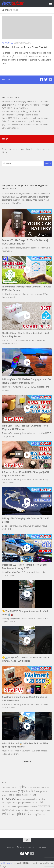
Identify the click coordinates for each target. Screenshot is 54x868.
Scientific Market (9, 111)
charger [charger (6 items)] (38, 787)
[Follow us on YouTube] (50, 79)
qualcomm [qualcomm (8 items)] (36, 799)
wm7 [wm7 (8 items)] (32, 814)
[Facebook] (41, 79)
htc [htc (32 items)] (33, 791)
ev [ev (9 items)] (11, 791)
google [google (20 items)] (22, 791)
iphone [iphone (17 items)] (44, 791)
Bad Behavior (6, 863)
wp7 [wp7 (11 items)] (37, 814)
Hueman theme (41, 847)
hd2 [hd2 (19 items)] (28, 791)
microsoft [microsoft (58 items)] (10, 798)
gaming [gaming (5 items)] (15, 791)
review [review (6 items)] (42, 799)
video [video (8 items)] (21, 807)
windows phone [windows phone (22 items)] (40, 810)
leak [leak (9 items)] (11, 795)
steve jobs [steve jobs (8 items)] (30, 803)
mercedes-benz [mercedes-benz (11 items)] (29, 795)
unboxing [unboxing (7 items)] (15, 807)
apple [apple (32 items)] (21, 787)
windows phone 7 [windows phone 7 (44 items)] (16, 814)
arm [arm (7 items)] (27, 787)
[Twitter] (46, 79)
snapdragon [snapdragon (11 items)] (20, 803)
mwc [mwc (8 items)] (20, 799)
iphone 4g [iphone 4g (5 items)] (5, 795)
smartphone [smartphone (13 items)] (8, 803)
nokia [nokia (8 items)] (25, 799)
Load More (27, 762)
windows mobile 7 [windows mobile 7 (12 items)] (20, 810)
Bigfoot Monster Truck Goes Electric (25, 47)
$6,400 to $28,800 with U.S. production (19, 125)
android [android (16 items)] (12, 787)
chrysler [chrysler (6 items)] (44, 787)
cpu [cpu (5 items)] (48, 787)
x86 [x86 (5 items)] (40, 815)
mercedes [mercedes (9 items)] (17, 795)
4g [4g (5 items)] (3, 787)
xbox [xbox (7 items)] (44, 814)
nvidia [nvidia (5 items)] (29, 799)
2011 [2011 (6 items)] (6, 787)
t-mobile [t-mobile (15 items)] (40, 803)
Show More (17, 203)
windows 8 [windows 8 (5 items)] (35, 807)
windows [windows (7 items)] (27, 807)
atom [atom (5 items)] (30, 787)
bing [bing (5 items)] (34, 787)
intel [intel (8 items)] (38, 791)
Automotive (8, 43)
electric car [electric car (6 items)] (6, 791)
